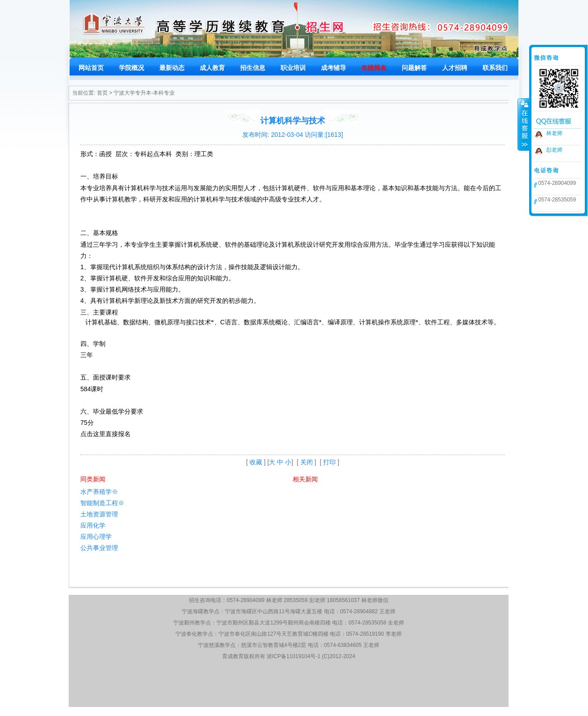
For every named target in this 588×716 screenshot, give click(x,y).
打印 (329, 462)
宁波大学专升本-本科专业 (144, 93)
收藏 (256, 462)
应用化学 (93, 525)
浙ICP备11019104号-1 (294, 656)
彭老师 (554, 150)
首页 (102, 93)
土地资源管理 (99, 514)
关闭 (307, 462)
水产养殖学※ (99, 492)
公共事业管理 (99, 548)
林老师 (554, 133)
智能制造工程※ (102, 503)
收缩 (524, 124)
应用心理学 (96, 537)
